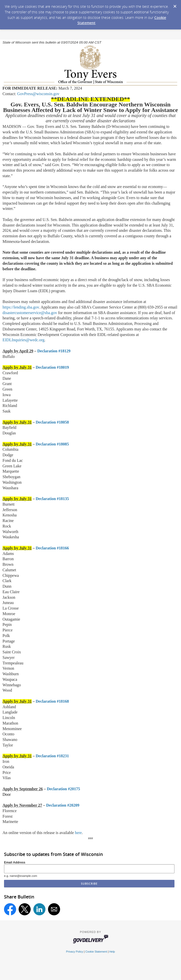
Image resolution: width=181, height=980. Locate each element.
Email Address (15, 862)
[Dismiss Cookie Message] (175, 5)
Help (112, 952)
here (78, 833)
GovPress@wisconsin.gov (38, 94)
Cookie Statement (96, 952)
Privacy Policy (75, 952)
